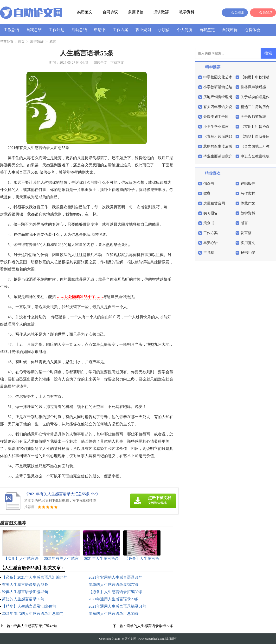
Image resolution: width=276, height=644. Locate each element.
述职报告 (248, 183)
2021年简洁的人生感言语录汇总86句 (33, 613)
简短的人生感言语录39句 (23, 599)
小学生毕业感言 (216, 127)
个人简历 (185, 30)
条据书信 (136, 12)
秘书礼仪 (248, 253)
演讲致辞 (161, 12)
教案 (207, 193)
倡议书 (209, 183)
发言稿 (246, 233)
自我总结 (34, 30)
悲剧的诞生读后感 (218, 146)
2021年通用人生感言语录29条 (114, 599)
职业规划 (143, 30)
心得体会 (252, 30)
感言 (53, 42)
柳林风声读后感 (253, 87)
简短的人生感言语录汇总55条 (114, 613)
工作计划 (57, 30)
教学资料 (187, 12)
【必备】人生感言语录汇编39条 (116, 592)
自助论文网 (129, 639)
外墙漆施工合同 (216, 117)
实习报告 (211, 213)
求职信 (164, 30)
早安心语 (211, 243)
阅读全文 (100, 63)
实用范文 (85, 12)
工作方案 (121, 30)
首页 (21, 42)
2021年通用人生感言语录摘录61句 (117, 606)
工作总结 (11, 30)
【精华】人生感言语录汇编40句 (29, 606)
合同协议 (110, 12)
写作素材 (248, 193)
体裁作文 (248, 203)
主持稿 (209, 253)
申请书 (100, 30)
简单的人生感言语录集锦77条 (114, 585)
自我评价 (230, 30)
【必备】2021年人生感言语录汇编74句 (35, 577)
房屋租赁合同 (214, 203)
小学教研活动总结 (218, 87)
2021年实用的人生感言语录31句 (116, 577)
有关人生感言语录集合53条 (25, 585)
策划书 (209, 223)
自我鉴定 (207, 30)
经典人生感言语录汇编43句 (25, 592)
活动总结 (79, 30)
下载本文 (117, 63)
